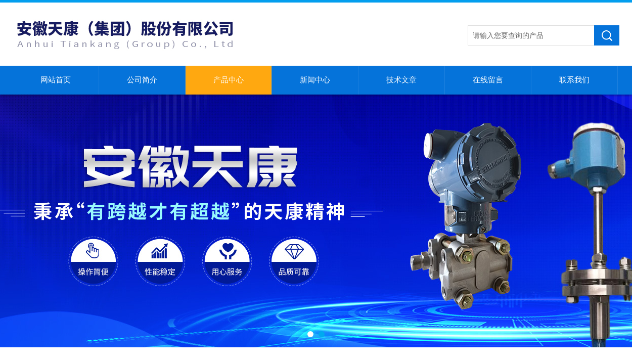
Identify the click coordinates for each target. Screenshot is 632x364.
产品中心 (229, 80)
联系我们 (574, 80)
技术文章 (401, 80)
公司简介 (142, 80)
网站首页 (56, 80)
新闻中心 (315, 80)
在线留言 (488, 80)
